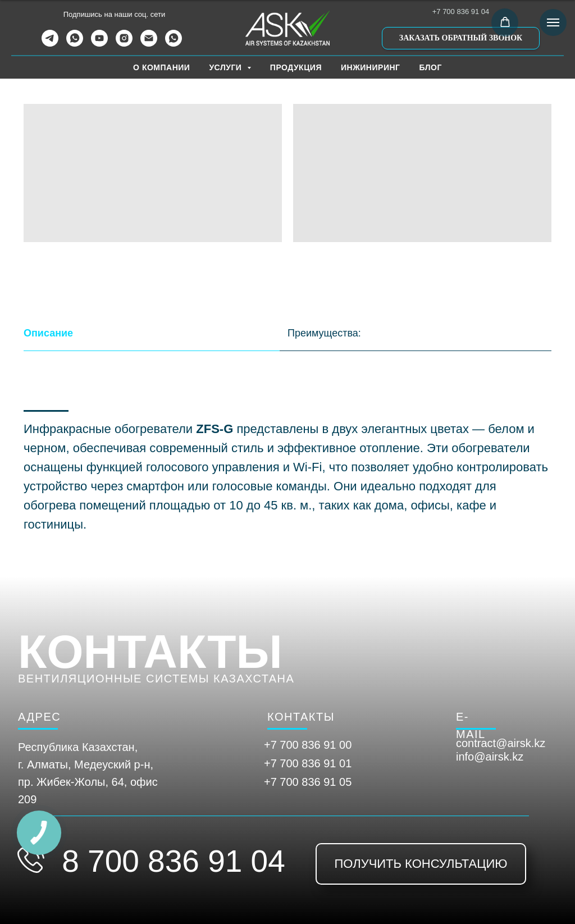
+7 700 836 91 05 (308, 782)
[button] (461, 38)
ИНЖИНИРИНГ (371, 67)
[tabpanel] (287, 481)
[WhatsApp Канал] (174, 44)
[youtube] (99, 44)
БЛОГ (431, 67)
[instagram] (124, 44)
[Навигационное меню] (553, 22)
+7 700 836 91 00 (308, 745)
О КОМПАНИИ (161, 67)
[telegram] (50, 44)
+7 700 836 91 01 (308, 763)
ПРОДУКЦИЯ (296, 67)
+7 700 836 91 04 (461, 12)
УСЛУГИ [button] (226, 67)
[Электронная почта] (149, 44)
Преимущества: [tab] (324, 333)
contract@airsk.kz (501, 743)
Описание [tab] (48, 333)
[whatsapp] (75, 44)
